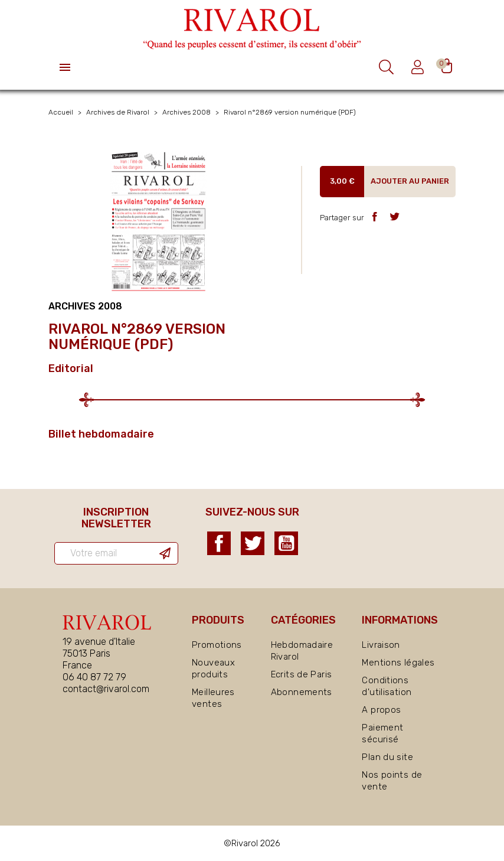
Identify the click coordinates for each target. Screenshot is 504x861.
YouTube (286, 543)
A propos (381, 710)
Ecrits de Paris (302, 674)
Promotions (217, 645)
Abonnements (302, 692)
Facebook (219, 543)
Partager (374, 216)
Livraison (381, 645)
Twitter (253, 543)
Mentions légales (398, 663)
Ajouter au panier (410, 181)
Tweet (395, 216)
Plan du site (387, 757)
